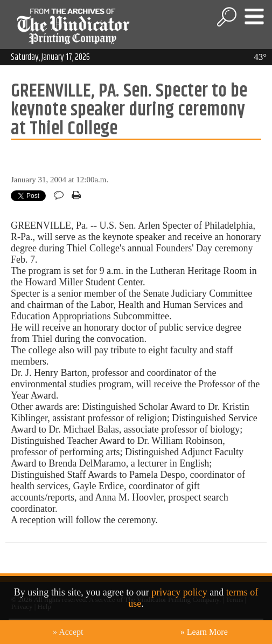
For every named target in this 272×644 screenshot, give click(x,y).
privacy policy (179, 592)
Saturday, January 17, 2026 (50, 57)
